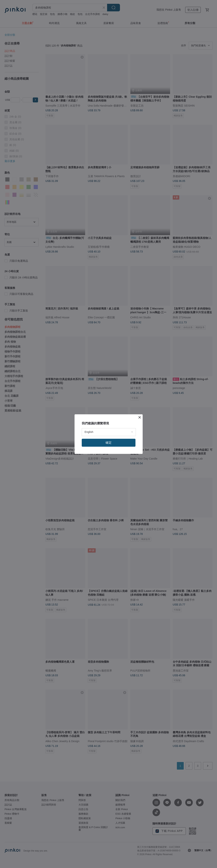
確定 (109, 443)
